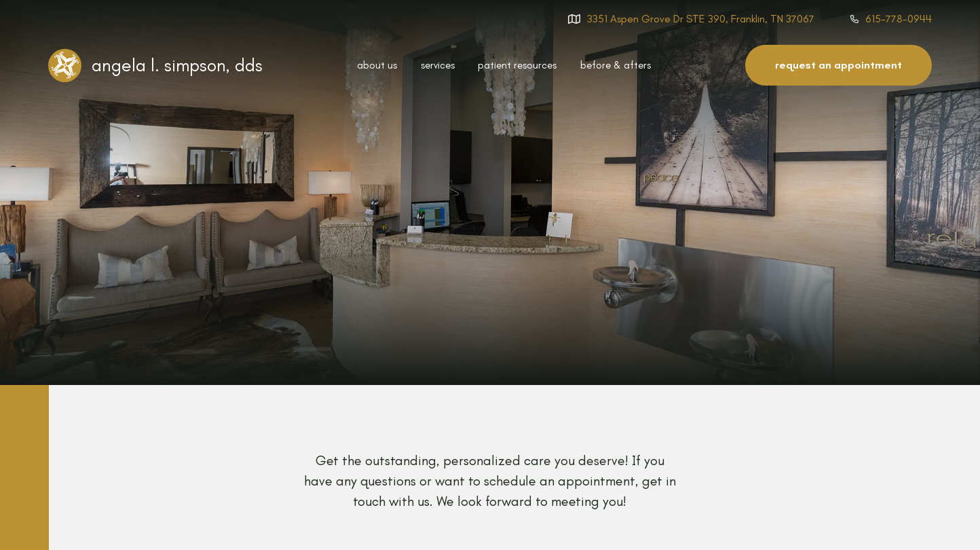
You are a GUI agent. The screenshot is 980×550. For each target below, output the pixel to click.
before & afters (616, 65)
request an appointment (838, 65)
